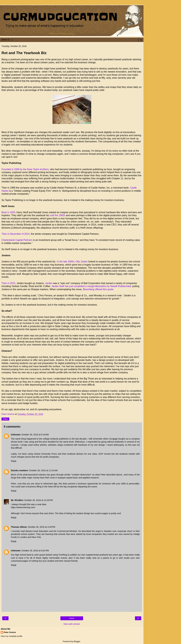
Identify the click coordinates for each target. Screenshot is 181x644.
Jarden (49, 283)
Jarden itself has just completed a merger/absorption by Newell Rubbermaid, (91, 286)
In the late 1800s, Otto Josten (73, 262)
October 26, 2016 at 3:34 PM (41, 527)
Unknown (16, 435)
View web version (72, 624)
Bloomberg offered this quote (98, 289)
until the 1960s (57, 215)
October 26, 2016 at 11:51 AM (43, 470)
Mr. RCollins (17, 500)
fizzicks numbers (20, 470)
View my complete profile (12, 636)
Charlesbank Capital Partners (17, 240)
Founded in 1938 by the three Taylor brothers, (25, 169)
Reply (14, 461)
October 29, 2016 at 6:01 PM (35, 551)
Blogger (77, 641)
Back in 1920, (9, 212)
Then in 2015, (9, 283)
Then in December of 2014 (15, 234)
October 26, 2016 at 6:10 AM (35, 435)
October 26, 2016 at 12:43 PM (38, 500)
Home (72, 618)
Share (5, 419)
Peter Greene (10, 632)
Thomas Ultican (19, 527)
